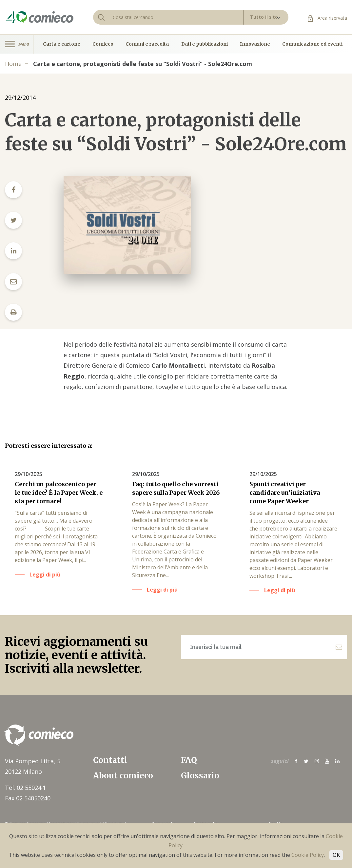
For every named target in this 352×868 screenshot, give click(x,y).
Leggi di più (45, 575)
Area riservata (327, 18)
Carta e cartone (62, 44)
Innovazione (255, 44)
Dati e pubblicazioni (205, 44)
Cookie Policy (308, 855)
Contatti (110, 760)
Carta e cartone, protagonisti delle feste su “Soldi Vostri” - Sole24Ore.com (143, 64)
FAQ (189, 760)
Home (13, 64)
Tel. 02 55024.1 (25, 788)
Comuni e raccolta (147, 44)
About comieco (123, 776)
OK (336, 855)
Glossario (200, 776)
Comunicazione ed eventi (312, 44)
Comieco (103, 44)
